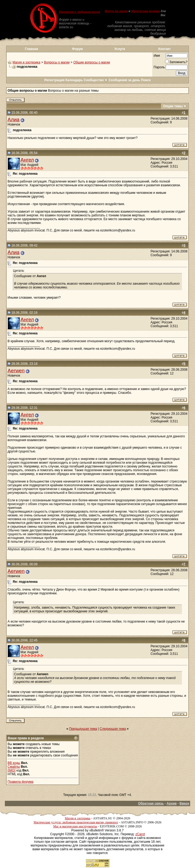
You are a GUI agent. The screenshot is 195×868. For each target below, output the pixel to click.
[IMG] (11, 770)
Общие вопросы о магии (92, 62)
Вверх (184, 803)
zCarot (140, 834)
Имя (157, 56)
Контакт (165, 49)
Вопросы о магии (57, 62)
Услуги (120, 49)
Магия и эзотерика (26, 62)
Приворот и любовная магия (80, 12)
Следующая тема (113, 729)
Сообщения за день (124, 80)
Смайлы (14, 767)
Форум (77, 49)
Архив (172, 803)
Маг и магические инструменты (75, 826)
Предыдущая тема (83, 729)
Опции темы (173, 106)
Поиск (146, 80)
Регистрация (54, 80)
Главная (31, 49)
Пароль (159, 67)
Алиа (13, 119)
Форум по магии (116, 11)
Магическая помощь (146, 11)
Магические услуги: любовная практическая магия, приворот (76, 822)
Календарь (74, 80)
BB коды (14, 763)
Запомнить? (176, 62)
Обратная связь (151, 803)
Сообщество (96, 80)
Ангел (27, 160)
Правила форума (20, 782)
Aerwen (16, 371)
